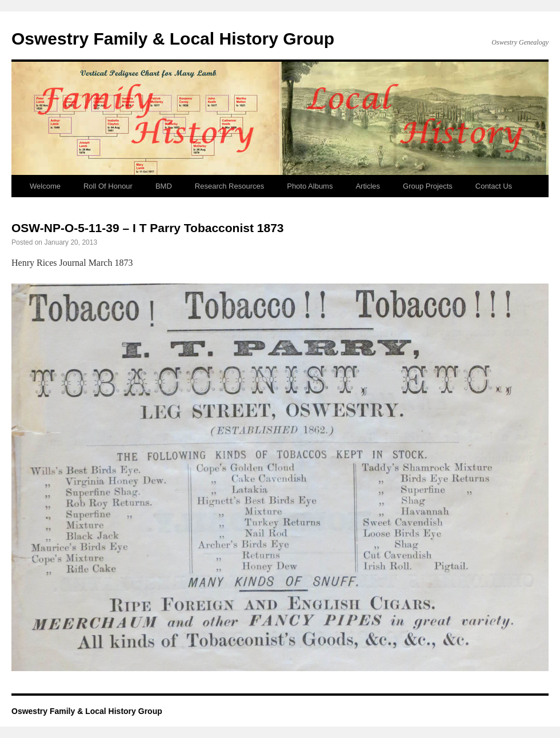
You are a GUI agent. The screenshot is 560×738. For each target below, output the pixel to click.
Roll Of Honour (108, 186)
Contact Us (494, 186)
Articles (368, 186)
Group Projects (428, 186)
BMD (164, 186)
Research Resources (229, 186)
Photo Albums (310, 186)
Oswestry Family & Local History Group (173, 39)
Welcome (45, 186)
